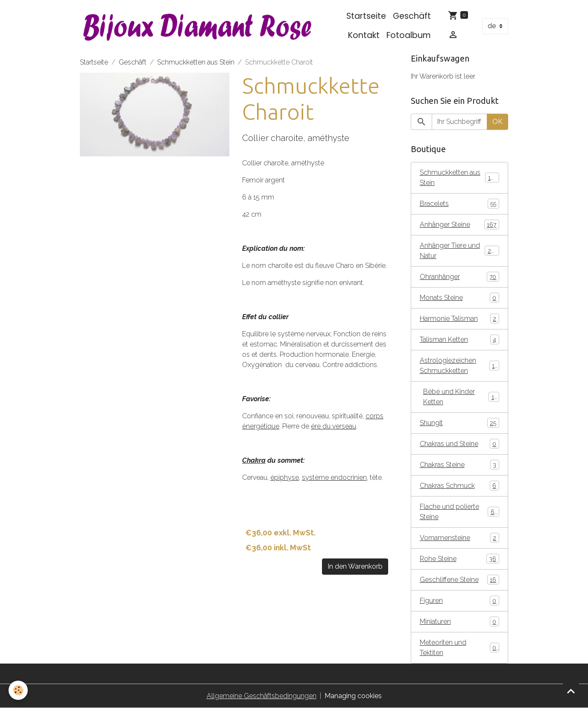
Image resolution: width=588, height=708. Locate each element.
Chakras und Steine (459, 444)
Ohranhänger (459, 277)
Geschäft (412, 16)
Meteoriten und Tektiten (459, 648)
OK (497, 122)
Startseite (366, 16)
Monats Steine (459, 298)
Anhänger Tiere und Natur (459, 251)
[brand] (198, 26)
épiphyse (285, 477)
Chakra (254, 460)
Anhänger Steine (459, 225)
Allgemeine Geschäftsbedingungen (262, 696)
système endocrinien (334, 477)
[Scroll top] (571, 691)
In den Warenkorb (355, 566)
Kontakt (364, 35)
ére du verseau (333, 426)
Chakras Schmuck (459, 486)
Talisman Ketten (459, 339)
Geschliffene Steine (459, 580)
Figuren (459, 601)
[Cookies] (18, 690)
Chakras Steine (459, 465)
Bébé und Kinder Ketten (461, 397)
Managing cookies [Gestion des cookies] (353, 696)
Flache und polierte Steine (459, 512)
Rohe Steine (459, 559)
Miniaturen (459, 621)
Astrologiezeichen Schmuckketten (459, 366)
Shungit (459, 423)
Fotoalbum (409, 35)
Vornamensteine (459, 538)
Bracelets (459, 204)
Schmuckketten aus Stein (196, 62)
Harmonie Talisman (459, 319)
